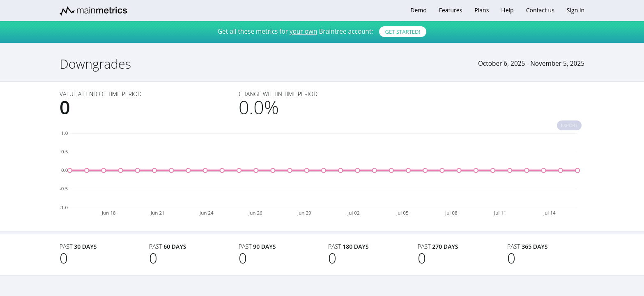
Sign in (576, 10)
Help (507, 10)
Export (569, 125)
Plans (482, 10)
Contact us (540, 10)
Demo (418, 10)
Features (451, 10)
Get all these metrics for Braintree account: (322, 32)
